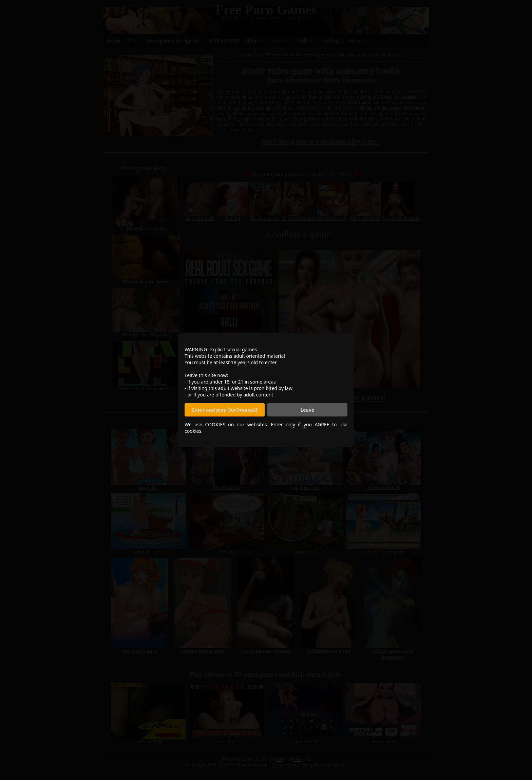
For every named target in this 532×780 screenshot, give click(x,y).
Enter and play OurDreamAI (225, 410)
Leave (308, 410)
